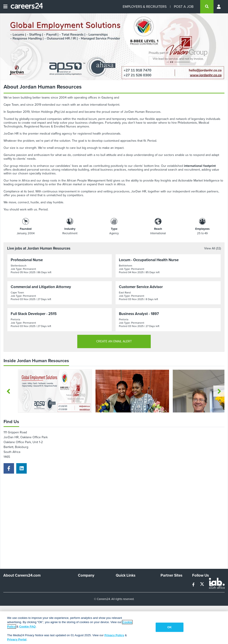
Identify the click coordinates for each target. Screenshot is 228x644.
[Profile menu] (219, 7)
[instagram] (220, 585)
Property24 (168, 596)
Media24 (166, 602)
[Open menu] (5, 7)
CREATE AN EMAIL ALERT (114, 341)
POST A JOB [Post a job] (184, 7)
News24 (166, 590)
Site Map (122, 590)
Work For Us (87, 584)
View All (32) (213, 248)
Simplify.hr (167, 584)
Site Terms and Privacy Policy (131, 598)
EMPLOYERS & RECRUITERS (145, 7)
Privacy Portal (17, 639)
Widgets (121, 606)
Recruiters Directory (130, 584)
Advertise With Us (90, 590)
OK (170, 627)
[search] (207, 7)
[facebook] (9, 468)
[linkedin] (21, 468)
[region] (114, 628)
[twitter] (203, 585)
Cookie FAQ (27, 627)
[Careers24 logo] (25, 7)
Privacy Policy (114, 635)
